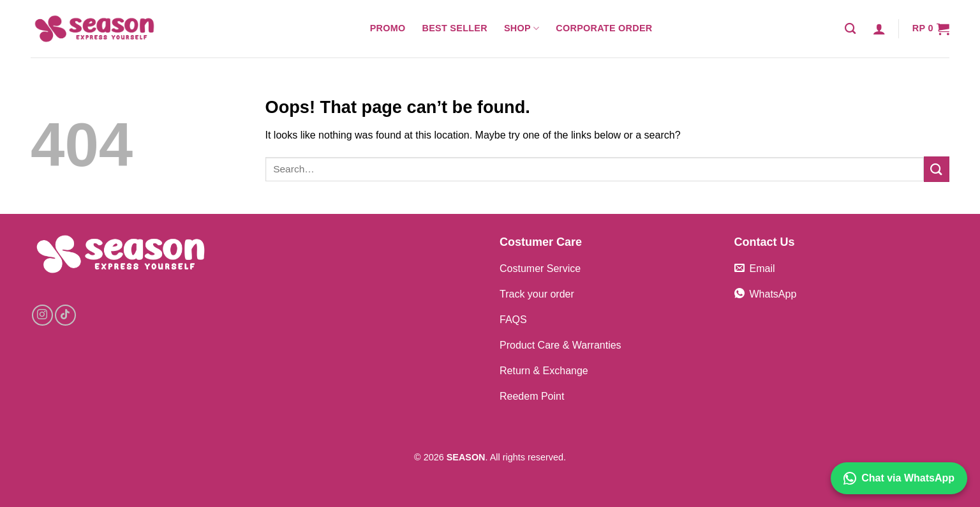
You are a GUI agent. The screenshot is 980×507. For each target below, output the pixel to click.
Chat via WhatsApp (899, 478)
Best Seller (455, 28)
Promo (388, 28)
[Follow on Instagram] (42, 315)
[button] (879, 29)
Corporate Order (604, 28)
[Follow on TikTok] (65, 315)
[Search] (850, 29)
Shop (522, 28)
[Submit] (937, 169)
